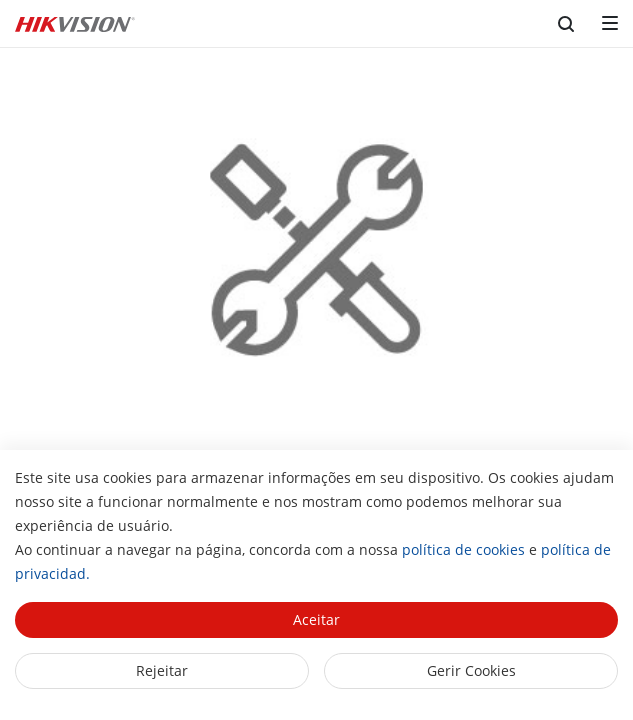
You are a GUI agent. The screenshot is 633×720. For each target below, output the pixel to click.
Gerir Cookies (471, 670)
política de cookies (463, 549)
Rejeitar (162, 670)
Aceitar (316, 619)
